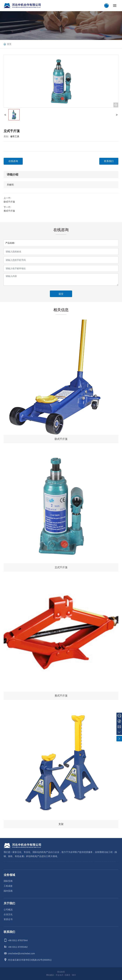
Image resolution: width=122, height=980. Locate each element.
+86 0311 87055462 (18, 947)
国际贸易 (8, 881)
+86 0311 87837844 (18, 940)
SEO (74, 975)
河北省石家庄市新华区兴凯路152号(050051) (30, 960)
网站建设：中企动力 (55, 975)
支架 (61, 824)
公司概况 (8, 910)
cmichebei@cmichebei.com (21, 953)
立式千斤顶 (61, 567)
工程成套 (8, 886)
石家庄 (67, 975)
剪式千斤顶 (9, 211)
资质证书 (8, 919)
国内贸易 (8, 891)
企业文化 (8, 914)
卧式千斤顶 (9, 202)
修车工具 (15, 136)
